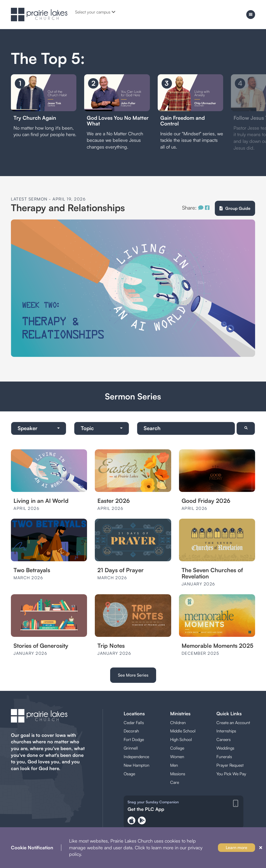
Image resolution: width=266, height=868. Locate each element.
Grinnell (131, 748)
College (177, 748)
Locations (134, 713)
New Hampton (137, 765)
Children (178, 723)
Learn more (237, 847)
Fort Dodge (134, 739)
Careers (224, 739)
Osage (129, 774)
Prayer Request (230, 765)
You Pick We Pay (231, 774)
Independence (136, 757)
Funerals (224, 757)
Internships (226, 731)
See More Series (133, 675)
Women (177, 757)
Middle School (183, 731)
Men (174, 765)
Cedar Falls (134, 723)
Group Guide (235, 208)
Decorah (131, 731)
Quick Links (229, 713)
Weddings (225, 748)
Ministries (180, 713)
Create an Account (233, 723)
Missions (178, 774)
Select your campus (95, 12)
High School (181, 739)
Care (175, 782)
